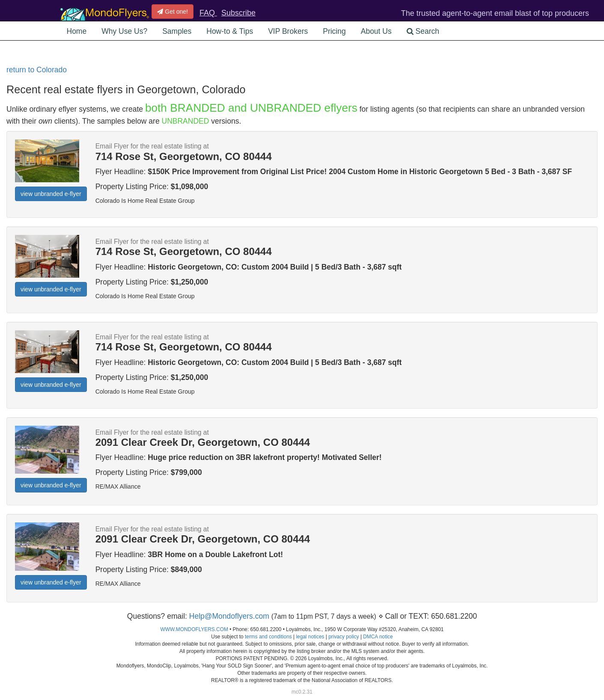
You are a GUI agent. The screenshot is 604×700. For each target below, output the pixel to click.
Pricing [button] (334, 31)
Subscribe (238, 13)
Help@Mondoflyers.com (229, 616)
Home (77, 31)
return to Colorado (37, 70)
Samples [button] (177, 31)
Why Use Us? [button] (124, 31)
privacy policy (344, 637)
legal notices (310, 637)
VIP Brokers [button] (288, 31)
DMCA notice (378, 637)
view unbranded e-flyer (51, 194)
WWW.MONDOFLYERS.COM (194, 629)
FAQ (208, 13)
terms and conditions (268, 637)
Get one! (173, 12)
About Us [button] (376, 31)
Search (423, 31)
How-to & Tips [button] (230, 31)
